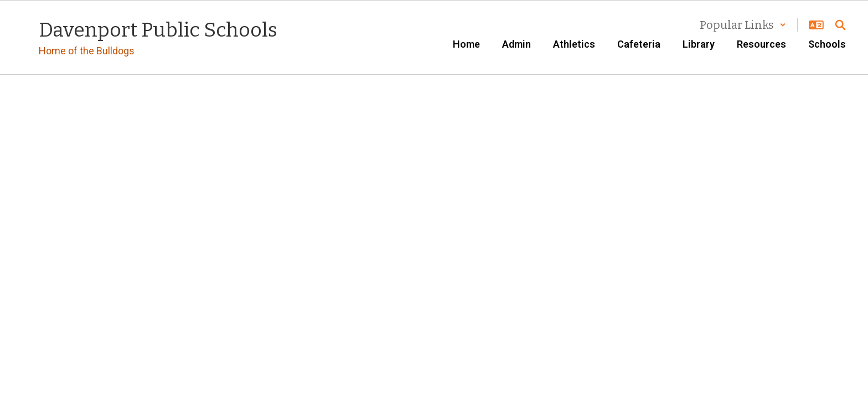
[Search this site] (840, 25)
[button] (743, 25)
